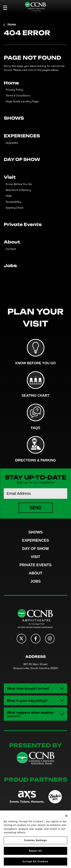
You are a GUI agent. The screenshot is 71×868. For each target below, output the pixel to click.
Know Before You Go (19, 184)
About (12, 242)
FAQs (9, 196)
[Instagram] (50, 639)
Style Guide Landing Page (22, 101)
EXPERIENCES (22, 135)
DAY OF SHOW (22, 159)
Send (36, 508)
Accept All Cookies (35, 862)
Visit (10, 177)
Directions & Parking (18, 190)
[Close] (66, 817)
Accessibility (14, 202)
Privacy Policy (14, 89)
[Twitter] (21, 639)
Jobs (10, 265)
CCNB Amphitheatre (36, 7)
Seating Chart (14, 208)
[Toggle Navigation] (7, 8)
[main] (35, 150)
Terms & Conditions (18, 95)
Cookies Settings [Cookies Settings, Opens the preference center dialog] (35, 841)
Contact (11, 249)
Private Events (23, 224)
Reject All (35, 852)
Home (12, 24)
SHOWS (14, 118)
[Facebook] (36, 639)
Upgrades (12, 143)
